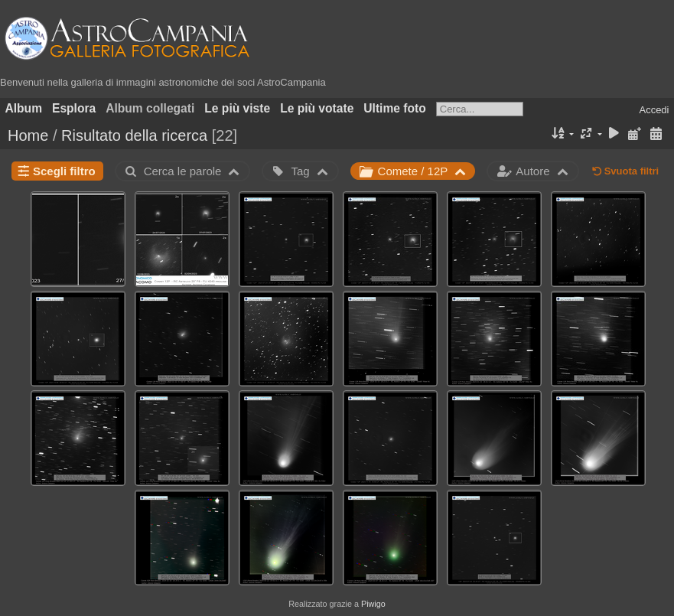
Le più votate (317, 108)
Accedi (654, 110)
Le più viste (237, 108)
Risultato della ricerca (134, 135)
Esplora (74, 108)
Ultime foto (394, 108)
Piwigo (373, 604)
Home (28, 135)
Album (24, 108)
